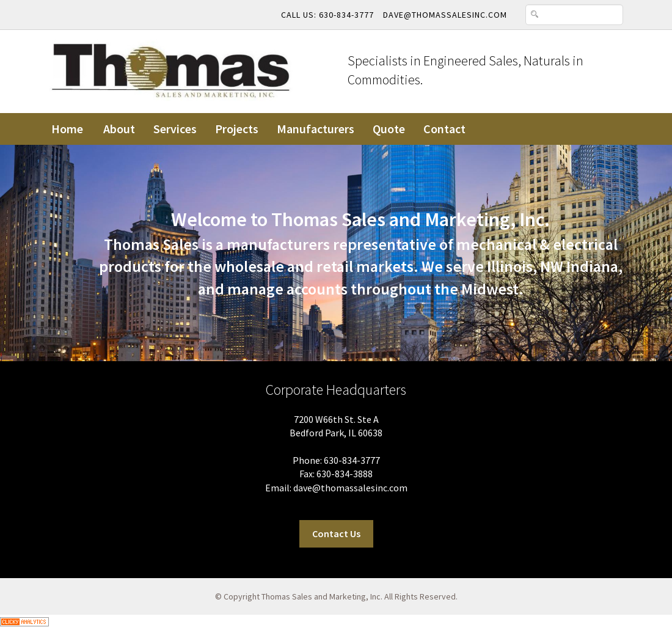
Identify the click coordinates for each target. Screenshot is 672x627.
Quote (389, 129)
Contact (444, 129)
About (119, 129)
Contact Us (336, 533)
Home (67, 129)
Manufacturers (316, 129)
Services (175, 129)
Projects (237, 129)
